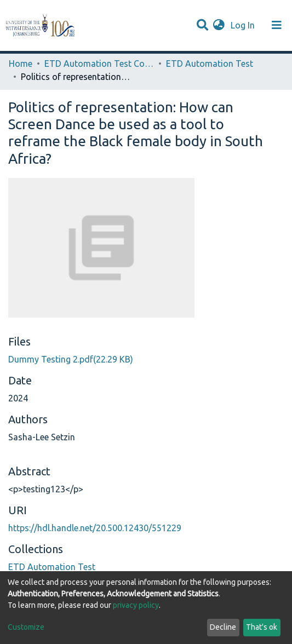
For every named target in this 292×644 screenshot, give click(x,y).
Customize (26, 627)
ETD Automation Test (210, 64)
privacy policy (136, 605)
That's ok (262, 627)
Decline (223, 627)
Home (21, 64)
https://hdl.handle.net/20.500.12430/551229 (95, 528)
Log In (244, 25)
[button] (219, 25)
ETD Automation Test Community (99, 64)
